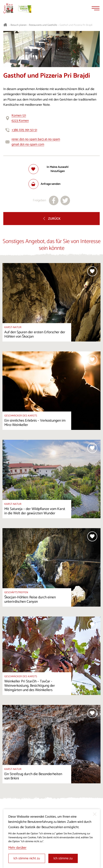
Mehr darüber (17, 848)
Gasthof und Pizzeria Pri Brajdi (76, 25)
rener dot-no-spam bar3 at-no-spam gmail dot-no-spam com (36, 142)
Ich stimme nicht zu (27, 858)
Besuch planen (19, 25)
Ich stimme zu (63, 858)
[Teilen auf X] (65, 200)
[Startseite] (8, 8)
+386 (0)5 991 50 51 (24, 130)
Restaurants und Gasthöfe (43, 25)
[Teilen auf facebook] (54, 200)
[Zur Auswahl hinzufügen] (52, 169)
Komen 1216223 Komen (20, 118)
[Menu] (96, 8)
